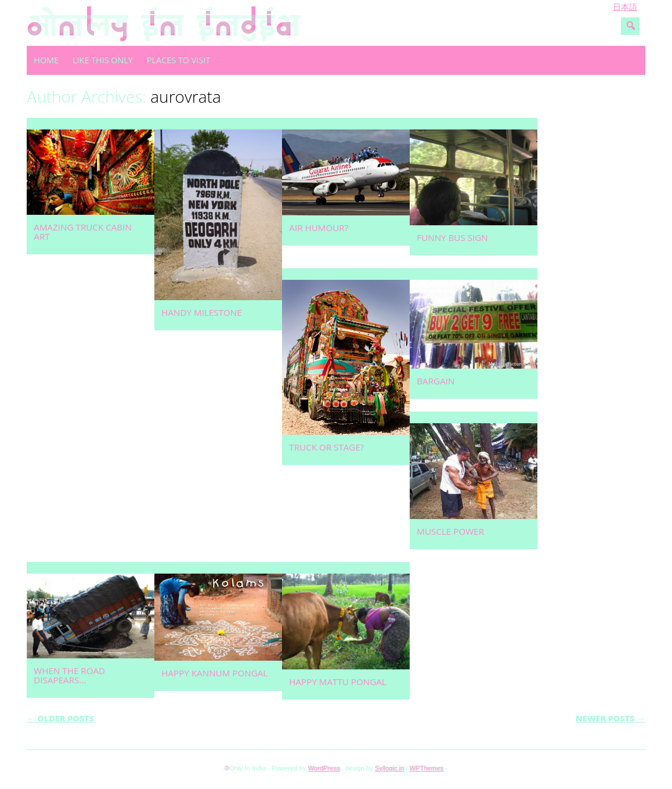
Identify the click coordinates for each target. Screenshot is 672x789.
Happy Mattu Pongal (337, 682)
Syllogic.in (389, 768)
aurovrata (185, 96)
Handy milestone (201, 312)
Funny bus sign (452, 237)
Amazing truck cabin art (83, 232)
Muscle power (450, 531)
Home (46, 60)
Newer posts (610, 718)
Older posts (60, 718)
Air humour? (319, 228)
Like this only (103, 60)
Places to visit (178, 60)
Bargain (436, 381)
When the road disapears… (69, 675)
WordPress (324, 768)
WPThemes (427, 768)
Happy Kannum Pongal (214, 673)
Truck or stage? (326, 447)
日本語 (625, 7)
